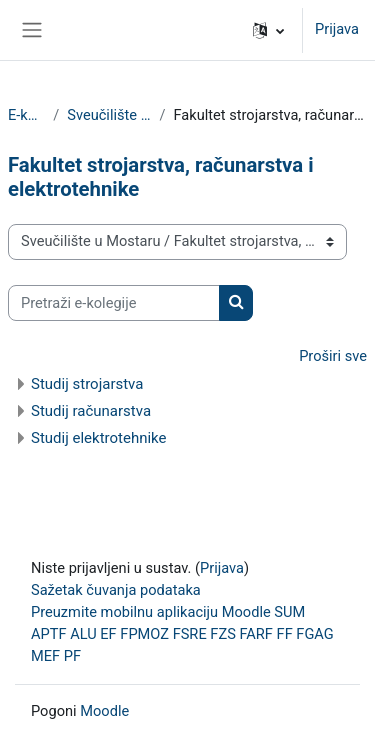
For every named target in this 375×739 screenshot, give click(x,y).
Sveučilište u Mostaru (109, 115)
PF (72, 656)
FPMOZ (144, 634)
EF (108, 634)
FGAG (314, 634)
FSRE (190, 634)
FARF (255, 634)
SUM (289, 612)
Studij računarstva (91, 411)
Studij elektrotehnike (99, 438)
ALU (83, 634)
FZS (223, 634)
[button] (268, 30)
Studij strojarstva (87, 384)
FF (285, 634)
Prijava (337, 29)
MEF (45, 656)
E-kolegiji (26, 115)
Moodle (104, 711)
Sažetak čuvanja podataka (116, 590)
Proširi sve (333, 356)
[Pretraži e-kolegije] (114, 303)
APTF (49, 634)
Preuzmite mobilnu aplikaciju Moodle (151, 612)
